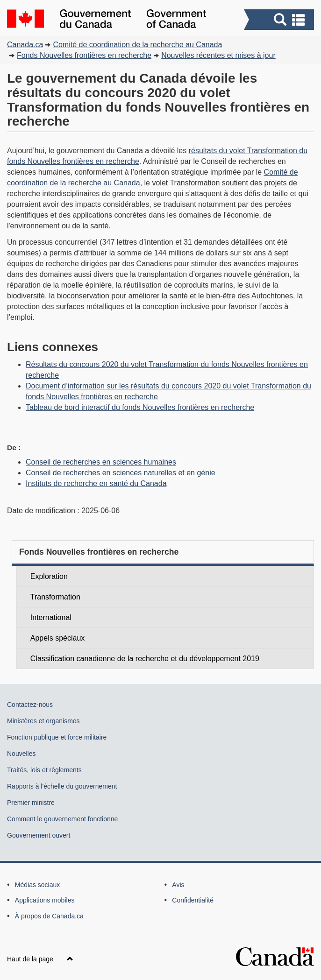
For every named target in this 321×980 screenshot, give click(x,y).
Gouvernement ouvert (39, 835)
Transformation (55, 597)
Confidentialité (193, 900)
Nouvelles (21, 754)
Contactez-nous (30, 705)
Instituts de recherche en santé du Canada (96, 483)
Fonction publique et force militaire (57, 737)
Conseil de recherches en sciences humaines (101, 462)
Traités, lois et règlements (44, 770)
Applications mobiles (45, 900)
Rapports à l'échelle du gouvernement (62, 786)
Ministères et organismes (43, 721)
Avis (178, 885)
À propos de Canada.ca (49, 916)
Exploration (49, 576)
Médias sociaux (38, 885)
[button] (280, 20)
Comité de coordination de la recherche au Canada (137, 45)
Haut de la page (40, 959)
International (51, 617)
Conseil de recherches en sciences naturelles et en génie (121, 473)
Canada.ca (25, 45)
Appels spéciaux (58, 638)
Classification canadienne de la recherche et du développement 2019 (145, 659)
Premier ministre (31, 803)
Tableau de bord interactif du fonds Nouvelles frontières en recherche (140, 407)
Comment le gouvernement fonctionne (62, 819)
